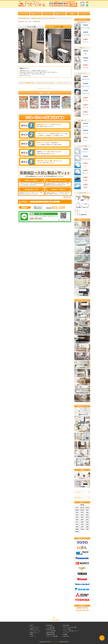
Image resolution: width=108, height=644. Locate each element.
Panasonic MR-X (82, 287)
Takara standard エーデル (82, 393)
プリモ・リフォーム (54, 642)
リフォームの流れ (67, 629)
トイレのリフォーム (24, 14)
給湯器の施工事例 (50, 634)
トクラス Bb (82, 368)
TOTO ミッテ (82, 309)
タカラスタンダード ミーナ (82, 253)
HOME (31, 625)
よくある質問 (78, 492)
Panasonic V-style (82, 351)
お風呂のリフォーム (36, 14)
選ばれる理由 (78, 498)
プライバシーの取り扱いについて (71, 631)
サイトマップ (66, 633)
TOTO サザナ (82, 228)
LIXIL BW (82, 295)
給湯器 (72, 14)
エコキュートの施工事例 (52, 636)
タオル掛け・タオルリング (82, 207)
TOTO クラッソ (82, 317)
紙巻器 (82, 200)
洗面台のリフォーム (60, 14)
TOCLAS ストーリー (82, 262)
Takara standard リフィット (82, 401)
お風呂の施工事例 (50, 629)
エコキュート (84, 14)
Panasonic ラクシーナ (82, 359)
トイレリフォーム (82, 19)
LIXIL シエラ (82, 326)
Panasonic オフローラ (82, 245)
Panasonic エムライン (82, 457)
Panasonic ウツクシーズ (82, 465)
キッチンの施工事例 (51, 631)
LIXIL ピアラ (82, 440)
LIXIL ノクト (82, 334)
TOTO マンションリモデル (82, 270)
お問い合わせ (66, 636)
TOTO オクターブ (82, 423)
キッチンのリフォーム (48, 14)
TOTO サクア (82, 415)
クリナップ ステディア (82, 384)
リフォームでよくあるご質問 (70, 627)
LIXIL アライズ (82, 236)
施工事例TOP (50, 625)
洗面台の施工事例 (50, 633)
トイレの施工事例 (50, 627)
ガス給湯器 (82, 487)
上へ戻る (102, 638)
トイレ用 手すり (82, 215)
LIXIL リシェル (82, 342)
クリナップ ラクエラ (82, 376)
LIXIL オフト (82, 431)
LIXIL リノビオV (82, 278)
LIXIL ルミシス (82, 448)
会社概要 (65, 634)
